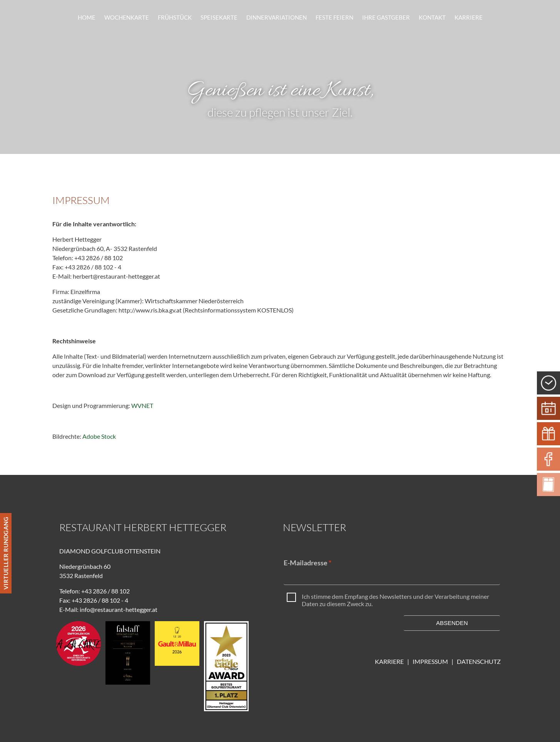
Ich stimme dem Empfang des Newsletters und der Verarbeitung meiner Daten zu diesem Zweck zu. (395, 600)
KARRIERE (389, 661)
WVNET (142, 405)
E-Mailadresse (306, 563)
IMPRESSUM (432, 661)
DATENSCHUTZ (479, 661)
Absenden (452, 623)
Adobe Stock (99, 436)
